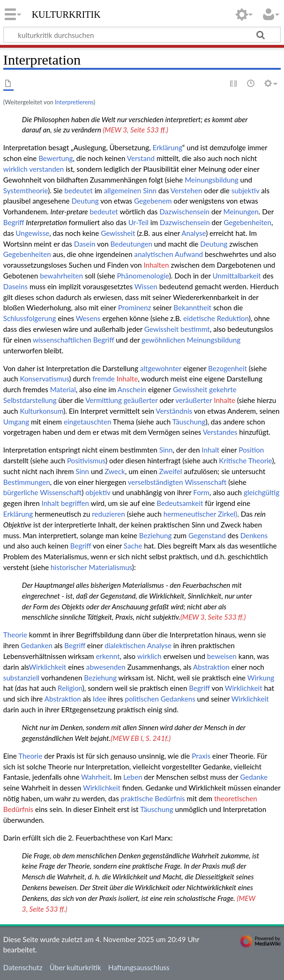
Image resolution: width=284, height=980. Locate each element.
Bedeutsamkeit (180, 503)
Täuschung (189, 422)
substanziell (21, 678)
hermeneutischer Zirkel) (201, 514)
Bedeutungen (131, 244)
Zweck (115, 471)
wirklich (15, 169)
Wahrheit (96, 777)
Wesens (88, 318)
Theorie (15, 635)
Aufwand (189, 254)
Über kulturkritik (75, 967)
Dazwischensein (184, 212)
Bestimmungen (27, 482)
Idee (100, 699)
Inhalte (127, 379)
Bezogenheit (228, 368)
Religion (70, 688)
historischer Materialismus (91, 567)
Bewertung (56, 158)
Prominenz (135, 307)
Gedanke (254, 777)
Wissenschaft (206, 482)
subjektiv (246, 190)
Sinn (150, 190)
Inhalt (210, 450)
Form (201, 492)
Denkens (254, 535)
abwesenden (106, 667)
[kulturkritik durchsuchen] (142, 35)
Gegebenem (153, 201)
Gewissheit (118, 233)
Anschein (132, 389)
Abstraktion (211, 667)
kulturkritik (66, 14)
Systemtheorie (26, 190)
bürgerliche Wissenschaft (42, 492)
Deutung (85, 201)
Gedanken (37, 645)
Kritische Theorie (245, 461)
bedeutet (78, 190)
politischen (142, 699)
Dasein (85, 244)
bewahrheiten (61, 276)
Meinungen (241, 212)
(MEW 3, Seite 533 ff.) (135, 130)
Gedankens (178, 699)
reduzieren (108, 514)
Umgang (16, 422)
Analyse (194, 233)
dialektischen (125, 645)
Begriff (14, 222)
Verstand (141, 158)
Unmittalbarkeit (237, 276)
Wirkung (261, 678)
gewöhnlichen (163, 340)
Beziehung (156, 535)
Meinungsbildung (212, 180)
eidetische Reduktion (216, 318)
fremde (104, 379)
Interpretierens (74, 102)
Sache (133, 546)
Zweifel (171, 471)
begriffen (75, 503)
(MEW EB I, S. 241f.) (141, 738)
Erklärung (168, 147)
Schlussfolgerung (30, 318)
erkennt (108, 656)
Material (63, 389)
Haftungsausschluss (139, 967)
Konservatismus (44, 379)
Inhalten (156, 265)
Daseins (15, 286)
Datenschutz (23, 967)
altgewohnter (161, 368)
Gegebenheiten (247, 222)
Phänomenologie (143, 276)
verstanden (46, 169)
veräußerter (194, 400)
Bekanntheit (192, 307)
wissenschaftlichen (62, 340)
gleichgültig (262, 492)
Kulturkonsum (41, 411)
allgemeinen (123, 190)
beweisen (222, 656)
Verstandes (220, 432)
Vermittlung (104, 400)
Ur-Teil (138, 222)
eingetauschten (87, 422)
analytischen (153, 254)
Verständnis (174, 411)
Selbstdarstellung (30, 400)
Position (251, 450)
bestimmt (195, 329)
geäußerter (141, 400)
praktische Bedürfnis (153, 798)
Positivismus (86, 461)
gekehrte (223, 389)
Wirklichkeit (47, 667)
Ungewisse (32, 233)
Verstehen (187, 190)
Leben (133, 777)
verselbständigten (156, 482)
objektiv (98, 492)
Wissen (146, 286)
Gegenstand (207, 535)
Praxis (201, 756)
